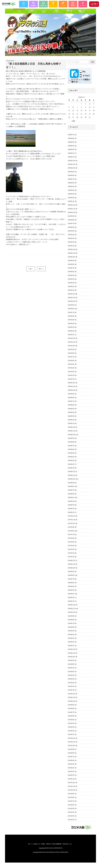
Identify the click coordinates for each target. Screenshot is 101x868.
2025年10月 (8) (72, 168)
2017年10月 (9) (72, 523)
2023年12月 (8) (72, 249)
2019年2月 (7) (72, 464)
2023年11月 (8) (72, 253)
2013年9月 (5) (72, 705)
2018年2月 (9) (72, 509)
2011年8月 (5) (72, 797)
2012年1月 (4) (72, 779)
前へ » (41, 269)
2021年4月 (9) (72, 368)
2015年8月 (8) (72, 620)
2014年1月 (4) (72, 690)
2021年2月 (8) (72, 375)
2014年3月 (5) (72, 683)
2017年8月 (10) (72, 531)
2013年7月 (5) (72, 712)
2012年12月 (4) (72, 738)
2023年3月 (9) (72, 283)
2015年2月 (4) (72, 642)
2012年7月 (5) (72, 757)
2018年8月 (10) (72, 486)
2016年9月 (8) (72, 572)
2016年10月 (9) (72, 568)
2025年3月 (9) (72, 194)
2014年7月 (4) (72, 668)
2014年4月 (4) (72, 679)
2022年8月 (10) (72, 309)
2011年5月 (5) (72, 808)
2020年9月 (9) (72, 394)
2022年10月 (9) (72, 301)
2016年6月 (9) (72, 583)
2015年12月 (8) (72, 605)
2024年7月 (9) (72, 223)
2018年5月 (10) (72, 497)
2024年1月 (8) (72, 246)
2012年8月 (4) (72, 753)
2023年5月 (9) (72, 275)
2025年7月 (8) (72, 179)
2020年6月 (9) (72, 405)
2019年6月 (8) (72, 449)
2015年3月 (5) (72, 638)
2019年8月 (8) (72, 442)
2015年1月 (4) (72, 646)
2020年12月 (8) (72, 383)
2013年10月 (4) (72, 701)
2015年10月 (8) (72, 612)
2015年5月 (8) (72, 631)
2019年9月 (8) (72, 438)
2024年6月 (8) (72, 227)
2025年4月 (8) (72, 190)
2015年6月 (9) (72, 627)
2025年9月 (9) (72, 172)
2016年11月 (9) (72, 564)
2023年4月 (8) (72, 279)
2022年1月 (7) (72, 335)
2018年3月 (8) (72, 505)
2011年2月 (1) (72, 820)
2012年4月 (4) (72, 768)
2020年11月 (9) (72, 386)
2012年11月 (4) (72, 742)
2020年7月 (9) (72, 401)
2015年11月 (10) (73, 609)
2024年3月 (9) (72, 238)
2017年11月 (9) (72, 520)
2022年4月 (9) (72, 323)
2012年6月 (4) (72, 760)
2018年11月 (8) (72, 475)
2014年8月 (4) (72, 664)
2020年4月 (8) (72, 412)
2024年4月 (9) (72, 235)
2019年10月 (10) (73, 435)
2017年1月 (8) (72, 557)
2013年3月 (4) (72, 727)
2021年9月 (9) (72, 349)
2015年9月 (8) (72, 616)
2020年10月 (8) (72, 390)
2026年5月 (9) (72, 142)
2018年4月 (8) (72, 501)
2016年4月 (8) (72, 590)
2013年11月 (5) (72, 697)
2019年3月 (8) (72, 460)
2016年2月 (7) (72, 597)
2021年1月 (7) (72, 379)
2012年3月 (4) (72, 771)
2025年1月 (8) (72, 201)
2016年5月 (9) (72, 586)
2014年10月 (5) (72, 657)
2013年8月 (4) (72, 708)
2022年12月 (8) (72, 294)
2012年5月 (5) (72, 764)
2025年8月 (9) (72, 175)
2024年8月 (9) (72, 220)
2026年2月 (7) (72, 153)
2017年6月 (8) (72, 538)
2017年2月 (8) (72, 553)
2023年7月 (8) (72, 268)
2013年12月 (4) (72, 694)
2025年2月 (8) (72, 198)
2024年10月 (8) (72, 212)
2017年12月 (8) (72, 516)
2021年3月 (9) (72, 372)
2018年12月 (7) (72, 472)
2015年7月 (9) (72, 623)
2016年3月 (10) (72, 594)
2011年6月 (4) (72, 805)
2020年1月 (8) (72, 423)
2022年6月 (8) (72, 316)
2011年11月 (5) (72, 786)
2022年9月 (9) (72, 305)
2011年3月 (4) (72, 816)
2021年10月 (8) (72, 346)
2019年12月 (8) (72, 427)
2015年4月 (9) (72, 635)
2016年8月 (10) (72, 575)
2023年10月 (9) (72, 257)
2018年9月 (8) (72, 483)
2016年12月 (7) (72, 560)
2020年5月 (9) (72, 409)
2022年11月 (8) (72, 298)
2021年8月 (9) (72, 353)
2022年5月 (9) (72, 320)
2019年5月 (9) (72, 453)
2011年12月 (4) (72, 783)
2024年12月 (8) (72, 205)
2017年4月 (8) (72, 546)
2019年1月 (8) (72, 468)
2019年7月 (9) (72, 446)
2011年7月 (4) (72, 801)
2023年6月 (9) (72, 272)
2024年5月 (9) (72, 231)
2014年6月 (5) (72, 672)
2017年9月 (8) (72, 527)
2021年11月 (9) (72, 342)
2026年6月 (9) (72, 138)
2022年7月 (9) (72, 312)
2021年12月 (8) (72, 338)
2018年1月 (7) (72, 512)
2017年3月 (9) (72, 549)
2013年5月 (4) (72, 720)
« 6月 (73, 121)
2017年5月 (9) (72, 542)
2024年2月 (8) (72, 242)
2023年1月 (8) (72, 290)
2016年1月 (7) (72, 601)
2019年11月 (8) (72, 431)
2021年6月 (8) (72, 361)
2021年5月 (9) (72, 364)
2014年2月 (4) (72, 686)
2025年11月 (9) (72, 164)
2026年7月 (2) (72, 135)
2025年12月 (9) (72, 161)
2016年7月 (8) (72, 579)
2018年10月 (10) (73, 479)
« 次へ (31, 269)
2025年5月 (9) (72, 186)
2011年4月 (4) (72, 812)
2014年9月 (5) (72, 660)
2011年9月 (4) (72, 794)
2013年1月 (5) (72, 734)
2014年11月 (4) (72, 653)
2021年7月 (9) (72, 357)
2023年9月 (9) (72, 261)
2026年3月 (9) (72, 149)
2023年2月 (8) (72, 286)
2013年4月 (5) (72, 723)
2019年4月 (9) (72, 457)
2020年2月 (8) (72, 420)
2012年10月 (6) (72, 746)
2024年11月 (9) (72, 209)
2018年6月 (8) (72, 494)
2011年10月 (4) (72, 790)
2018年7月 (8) (72, 490)
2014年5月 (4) (72, 675)
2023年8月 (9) (72, 264)
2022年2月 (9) (72, 331)
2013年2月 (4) (72, 731)
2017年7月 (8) (72, 535)
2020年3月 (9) (72, 416)
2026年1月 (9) (72, 157)
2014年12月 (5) (72, 649)
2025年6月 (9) (72, 183)
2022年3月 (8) (72, 327)
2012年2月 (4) (72, 775)
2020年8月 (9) (72, 398)
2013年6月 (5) (72, 716)
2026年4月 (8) (72, 146)
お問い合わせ (94, 4)
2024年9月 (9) (72, 216)
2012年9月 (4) (72, 749)
